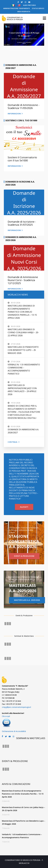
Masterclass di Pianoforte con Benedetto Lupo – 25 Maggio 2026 (23, 350)
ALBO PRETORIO (30, 5)
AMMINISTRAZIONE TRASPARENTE (17, 8)
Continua (14, 442)
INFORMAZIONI (15, 114)
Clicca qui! (6, 716)
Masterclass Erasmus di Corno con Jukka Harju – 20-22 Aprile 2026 (23, 332)
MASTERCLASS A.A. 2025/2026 (27, 600)
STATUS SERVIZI (38, 8)
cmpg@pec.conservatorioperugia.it (17, 707)
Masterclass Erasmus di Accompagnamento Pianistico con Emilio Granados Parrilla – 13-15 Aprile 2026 (22, 312)
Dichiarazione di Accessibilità (14, 731)
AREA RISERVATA (24, 12)
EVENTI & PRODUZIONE (24, 556)
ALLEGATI (24, 507)
